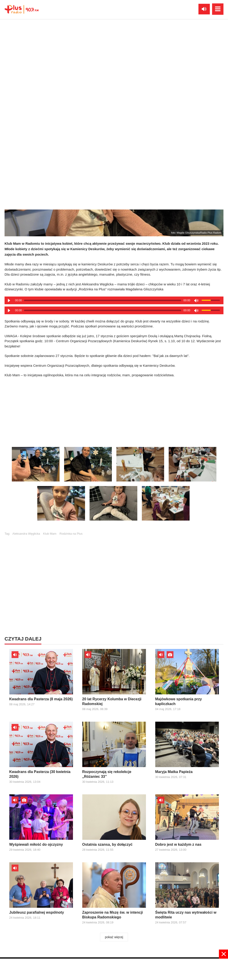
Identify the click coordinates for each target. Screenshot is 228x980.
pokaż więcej (114, 937)
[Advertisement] (114, 969)
